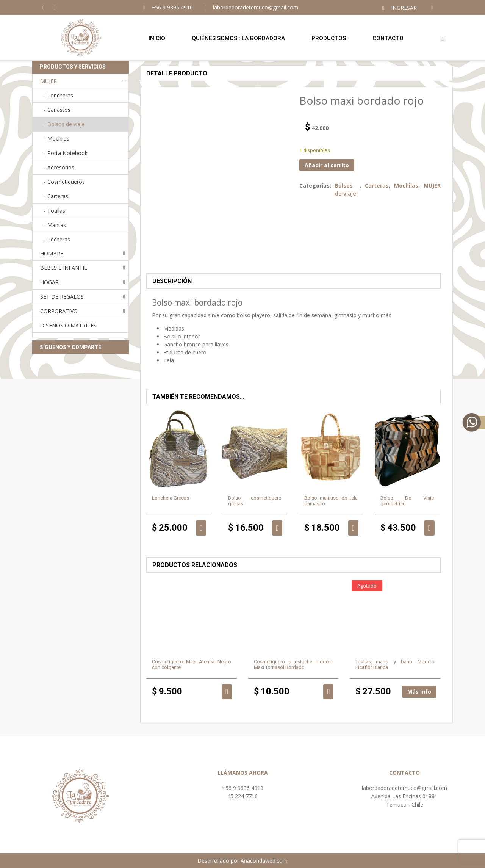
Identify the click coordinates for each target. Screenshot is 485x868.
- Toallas (55, 211)
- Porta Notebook (66, 153)
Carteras (377, 186)
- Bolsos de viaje (64, 124)
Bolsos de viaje (346, 190)
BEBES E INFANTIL (64, 268)
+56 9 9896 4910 (243, 788)
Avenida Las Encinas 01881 (404, 796)
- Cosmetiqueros (64, 182)
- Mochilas (57, 139)
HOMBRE (52, 253)
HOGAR (49, 282)
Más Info (419, 692)
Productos (329, 38)
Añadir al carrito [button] (201, 528)
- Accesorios (59, 167)
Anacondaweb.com (264, 861)
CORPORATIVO (59, 311)
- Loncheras (59, 95)
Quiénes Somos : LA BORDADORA (238, 38)
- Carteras (56, 196)
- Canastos (57, 110)
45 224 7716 (242, 796)
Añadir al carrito (327, 165)
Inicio (157, 38)
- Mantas (55, 225)
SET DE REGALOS (62, 297)
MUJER (432, 186)
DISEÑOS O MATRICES (68, 325)
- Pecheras (57, 239)
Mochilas (406, 186)
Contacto (388, 38)
